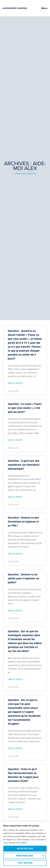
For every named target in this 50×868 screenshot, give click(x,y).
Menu (44, 8)
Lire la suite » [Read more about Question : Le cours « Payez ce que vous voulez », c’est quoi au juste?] (16, 440)
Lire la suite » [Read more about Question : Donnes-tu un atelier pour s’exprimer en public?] (16, 611)
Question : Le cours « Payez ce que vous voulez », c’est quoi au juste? (25, 408)
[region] (25, 845)
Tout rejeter (25, 863)
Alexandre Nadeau (15, 8)
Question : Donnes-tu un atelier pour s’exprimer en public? (23, 578)
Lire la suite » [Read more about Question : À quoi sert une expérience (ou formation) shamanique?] (16, 497)
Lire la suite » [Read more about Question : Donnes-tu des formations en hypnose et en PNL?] (16, 554)
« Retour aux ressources (25, 174)
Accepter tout (25, 849)
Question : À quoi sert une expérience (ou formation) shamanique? (24, 465)
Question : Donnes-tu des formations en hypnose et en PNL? (23, 522)
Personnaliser (24, 856)
